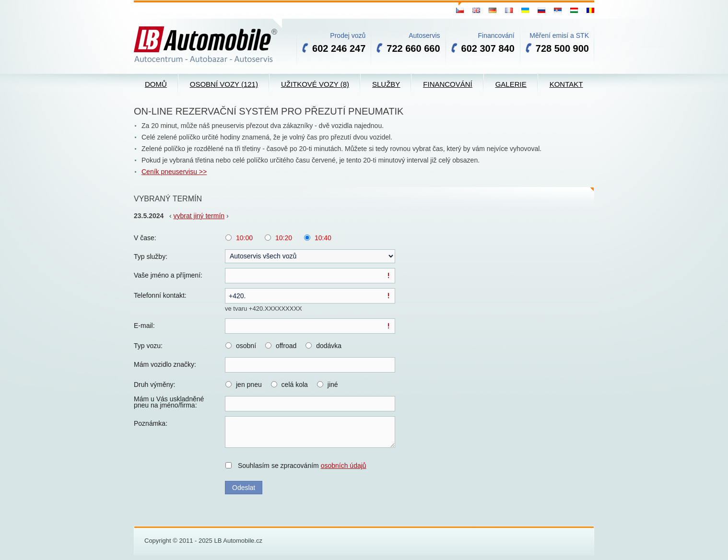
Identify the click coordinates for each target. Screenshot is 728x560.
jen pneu (249, 385)
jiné (333, 385)
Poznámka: (151, 423)
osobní (246, 346)
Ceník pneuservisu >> (174, 172)
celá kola (295, 385)
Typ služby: (151, 257)
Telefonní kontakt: (160, 295)
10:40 (323, 238)
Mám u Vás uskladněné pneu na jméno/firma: (169, 402)
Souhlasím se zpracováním (302, 466)
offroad (286, 346)
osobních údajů (344, 466)
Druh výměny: (154, 385)
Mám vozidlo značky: (165, 364)
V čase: (145, 238)
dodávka (329, 346)
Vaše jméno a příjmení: (168, 275)
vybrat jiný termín (199, 216)
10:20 (284, 238)
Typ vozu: (148, 346)
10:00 (244, 238)
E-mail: (144, 326)
